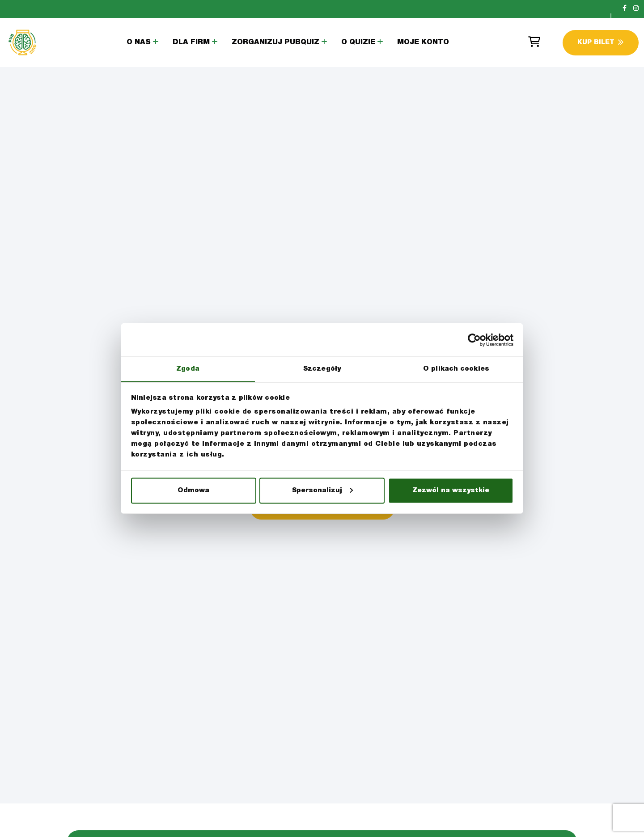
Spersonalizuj (322, 491)
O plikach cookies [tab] (456, 369)
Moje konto (423, 43)
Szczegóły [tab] (322, 369)
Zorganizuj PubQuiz (275, 43)
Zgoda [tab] (188, 369)
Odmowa (193, 491)
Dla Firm (191, 43)
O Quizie (358, 43)
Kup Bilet (600, 43)
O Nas (139, 43)
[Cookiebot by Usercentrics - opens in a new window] (474, 340)
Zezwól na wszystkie (451, 491)
